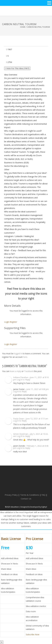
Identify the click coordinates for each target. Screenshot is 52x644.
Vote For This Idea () (17, 68)
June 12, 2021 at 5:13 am (37, 419)
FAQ (43, 495)
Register (13, 322)
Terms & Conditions (30, 495)
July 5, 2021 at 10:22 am (31, 435)
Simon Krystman (21, 434)
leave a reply (15, 371)
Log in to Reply (23, 380)
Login (7, 322)
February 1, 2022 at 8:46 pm (31, 447)
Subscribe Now (33, 634)
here (25, 357)
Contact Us (26, 499)
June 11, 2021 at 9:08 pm (38, 389)
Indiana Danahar (21, 377)
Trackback (29, 371)
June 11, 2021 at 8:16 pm (31, 378)
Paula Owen (19, 419)
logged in (18, 354)
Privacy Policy (11, 495)
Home (23, 27)
